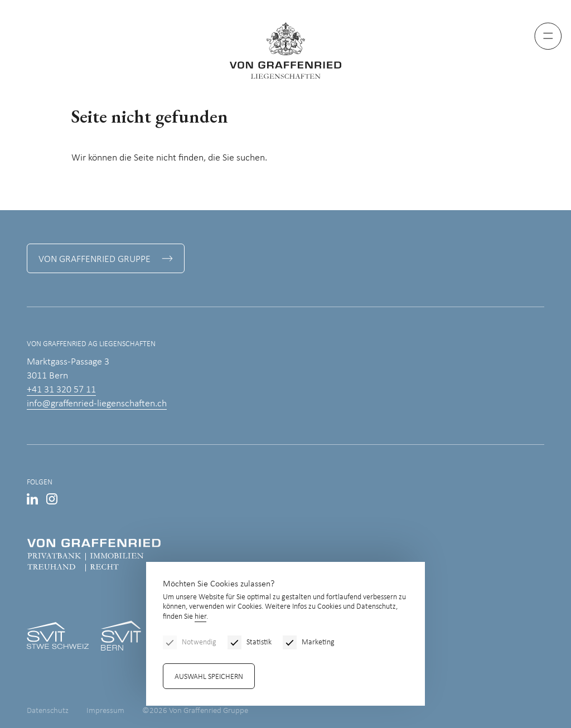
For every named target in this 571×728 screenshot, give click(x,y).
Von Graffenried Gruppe (95, 259)
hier (200, 617)
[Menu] (548, 36)
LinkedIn (32, 499)
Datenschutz (48, 711)
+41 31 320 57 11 (61, 390)
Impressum (105, 711)
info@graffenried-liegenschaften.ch (97, 404)
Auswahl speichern (209, 677)
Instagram (52, 499)
